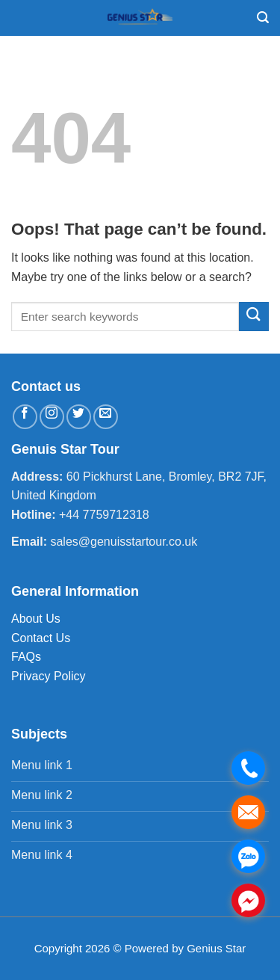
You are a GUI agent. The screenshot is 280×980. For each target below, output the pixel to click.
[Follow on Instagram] (52, 417)
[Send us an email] (106, 417)
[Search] (263, 18)
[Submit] (254, 317)
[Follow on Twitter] (79, 417)
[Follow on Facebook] (25, 417)
